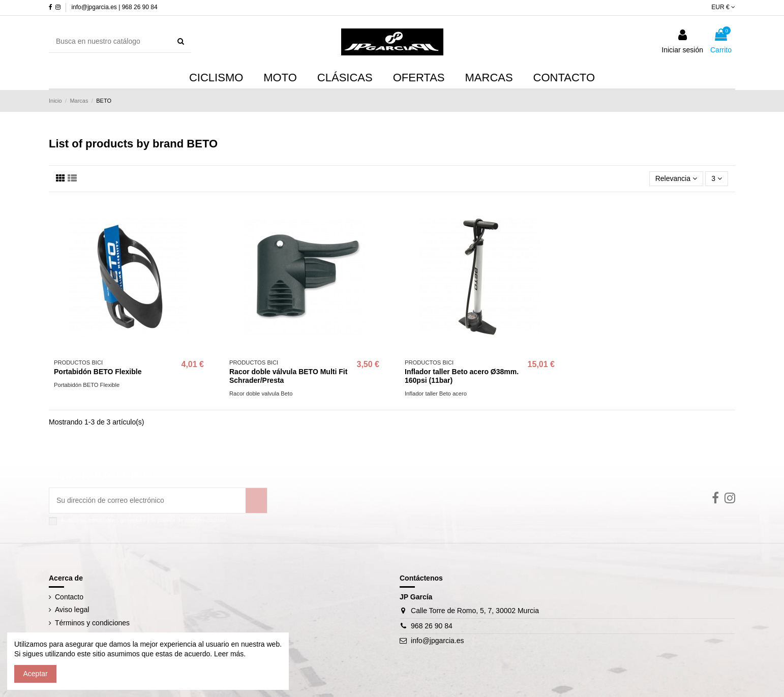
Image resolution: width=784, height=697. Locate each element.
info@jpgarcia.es (438, 641)
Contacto (69, 597)
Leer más (228, 654)
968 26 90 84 (432, 626)
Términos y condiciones (92, 623)
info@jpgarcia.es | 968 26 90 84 (114, 7)
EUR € (723, 7)
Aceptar (36, 674)
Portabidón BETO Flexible (98, 372)
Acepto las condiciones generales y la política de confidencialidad (143, 520)
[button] (489, 78)
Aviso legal (72, 610)
